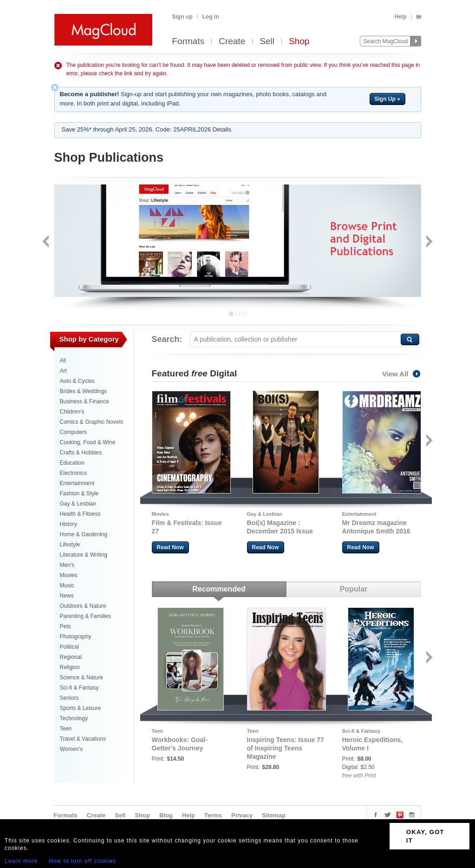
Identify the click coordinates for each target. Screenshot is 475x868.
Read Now (170, 547)
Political (69, 647)
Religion (70, 667)
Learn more (21, 861)
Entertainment (77, 483)
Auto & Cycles (77, 381)
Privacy (242, 815)
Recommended (219, 589)
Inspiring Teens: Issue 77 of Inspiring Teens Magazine (286, 748)
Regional (71, 657)
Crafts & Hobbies (81, 453)
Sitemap (274, 815)
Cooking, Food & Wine (88, 442)
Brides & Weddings (84, 391)
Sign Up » (387, 99)
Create (232, 42)
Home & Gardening (84, 534)
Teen (66, 729)
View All (402, 374)
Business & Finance (85, 401)
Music (67, 585)
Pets (65, 626)
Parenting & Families (86, 616)
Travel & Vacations (83, 739)
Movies (69, 575)
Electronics (74, 473)
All (63, 361)
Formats (189, 42)
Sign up (182, 17)
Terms (213, 815)
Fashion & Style (79, 493)
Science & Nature (81, 677)
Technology (74, 718)
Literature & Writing (84, 555)
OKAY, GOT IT (425, 836)
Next (428, 242)
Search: (167, 339)
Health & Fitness (80, 514)
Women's (71, 749)
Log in (211, 17)
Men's (67, 565)
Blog (166, 815)
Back (47, 242)
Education (72, 463)
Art (63, 371)
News (67, 596)
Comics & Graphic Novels (92, 422)
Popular (354, 589)
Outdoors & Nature (83, 606)
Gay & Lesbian (78, 504)
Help (400, 17)
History (68, 524)
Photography (76, 637)
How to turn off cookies (82, 861)
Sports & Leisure (81, 708)
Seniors (69, 698)
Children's (72, 412)
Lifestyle (70, 545)
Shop (299, 42)
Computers (74, 432)
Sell (267, 42)
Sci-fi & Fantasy (79, 688)
